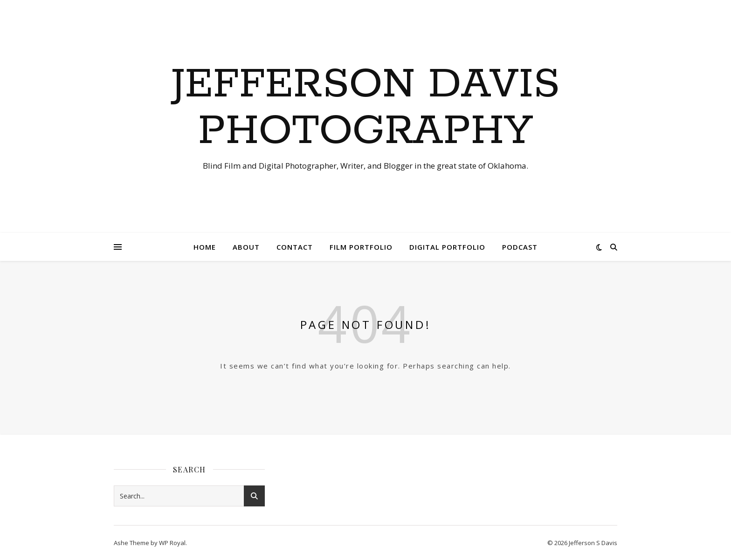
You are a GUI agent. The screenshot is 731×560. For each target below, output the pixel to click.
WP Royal (172, 543)
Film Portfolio (361, 247)
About (246, 247)
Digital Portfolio (447, 247)
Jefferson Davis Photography (365, 108)
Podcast (520, 247)
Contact (295, 247)
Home (205, 247)
